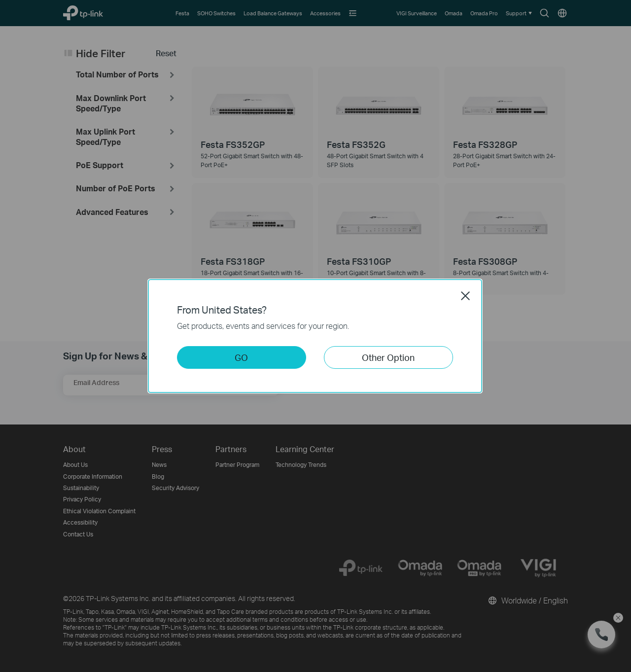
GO (241, 357)
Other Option (388, 357)
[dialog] (315, 336)
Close (465, 296)
